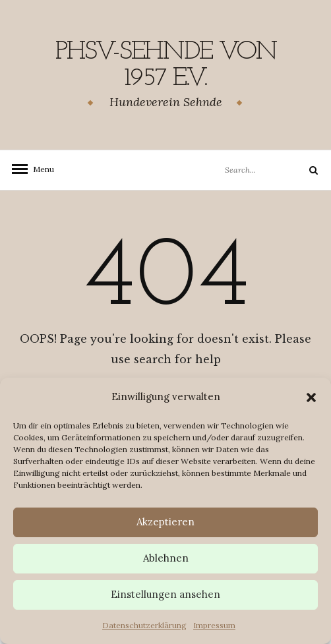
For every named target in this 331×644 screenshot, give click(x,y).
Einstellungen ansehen (165, 594)
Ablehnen (166, 558)
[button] (311, 397)
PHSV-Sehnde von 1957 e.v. (166, 65)
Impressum (214, 625)
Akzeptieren (165, 522)
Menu (40, 169)
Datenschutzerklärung (144, 625)
